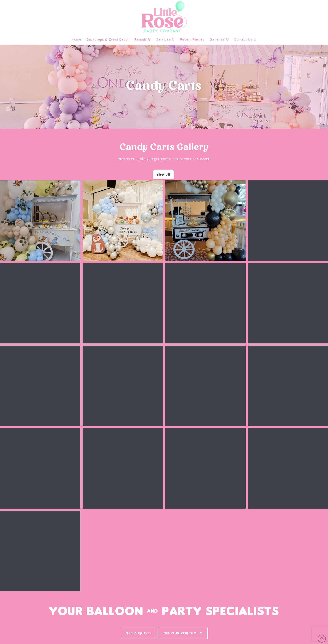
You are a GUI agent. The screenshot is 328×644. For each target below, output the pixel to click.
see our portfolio (183, 633)
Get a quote (139, 633)
